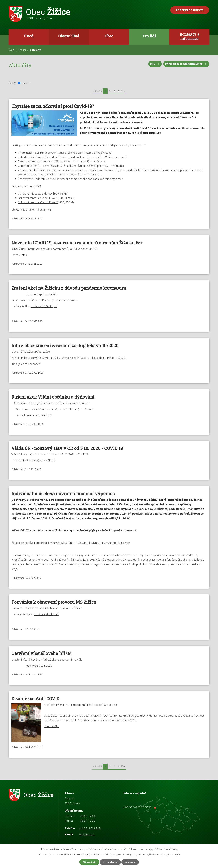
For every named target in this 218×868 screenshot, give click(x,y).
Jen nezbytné (110, 862)
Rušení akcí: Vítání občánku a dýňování (53, 397)
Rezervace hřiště (190, 10)
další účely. (172, 849)
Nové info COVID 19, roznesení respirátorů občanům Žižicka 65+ (77, 243)
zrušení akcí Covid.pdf (44, 306)
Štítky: (12, 83)
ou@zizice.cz (87, 834)
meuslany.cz (43, 210)
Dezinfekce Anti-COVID (35, 699)
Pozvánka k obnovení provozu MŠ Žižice (54, 602)
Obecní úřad (69, 36)
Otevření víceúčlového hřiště (41, 653)
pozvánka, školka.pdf (46, 614)
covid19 (26, 83)
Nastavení (130, 862)
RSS (155, 64)
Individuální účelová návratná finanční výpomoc (63, 494)
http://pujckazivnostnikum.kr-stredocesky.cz (103, 543)
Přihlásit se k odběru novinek (186, 64)
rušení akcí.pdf (42, 415)
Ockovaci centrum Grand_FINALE (38, 198)
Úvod (29, 36)
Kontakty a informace (189, 36)
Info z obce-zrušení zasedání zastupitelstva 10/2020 (65, 346)
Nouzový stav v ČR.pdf (42, 460)
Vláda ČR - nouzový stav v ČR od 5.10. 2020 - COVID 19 (67, 448)
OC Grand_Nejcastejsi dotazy (35, 194)
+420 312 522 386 (90, 828)
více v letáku (21, 255)
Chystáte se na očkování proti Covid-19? (53, 106)
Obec (109, 36)
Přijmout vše (89, 862)
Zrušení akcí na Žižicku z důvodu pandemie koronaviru (69, 288)
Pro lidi (149, 36)
